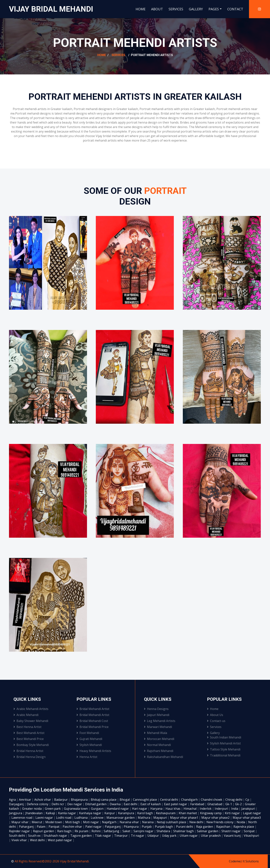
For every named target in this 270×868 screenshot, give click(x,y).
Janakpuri (249, 809)
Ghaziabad (215, 804)
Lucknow (97, 818)
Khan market (188, 813)
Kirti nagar (233, 813)
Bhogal (125, 800)
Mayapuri (160, 818)
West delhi (38, 840)
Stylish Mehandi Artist (224, 743)
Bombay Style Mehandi (31, 745)
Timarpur (121, 836)
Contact (235, 9)
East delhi (131, 804)
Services (176, 9)
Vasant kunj (233, 836)
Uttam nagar (189, 836)
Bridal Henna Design (30, 757)
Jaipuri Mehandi (157, 715)
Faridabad (198, 804)
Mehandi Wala (156, 733)
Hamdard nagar (118, 809)
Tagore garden (81, 836)
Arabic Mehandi (26, 715)
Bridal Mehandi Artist (93, 709)
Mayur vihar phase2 (216, 818)
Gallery (196, 9)
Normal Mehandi (157, 745)
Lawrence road (22, 818)
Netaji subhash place (172, 822)
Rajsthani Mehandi (159, 751)
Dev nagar (75, 804)
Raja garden (205, 827)
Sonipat (250, 831)
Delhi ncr (58, 804)
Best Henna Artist (27, 727)
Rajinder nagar (20, 831)
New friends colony (220, 822)
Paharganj (27, 827)
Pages (214, 9)
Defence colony (38, 804)
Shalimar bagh (184, 831)
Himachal (190, 809)
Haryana (157, 809)
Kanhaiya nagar (91, 813)
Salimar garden (208, 831)
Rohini (96, 831)
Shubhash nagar (56, 836)
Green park (53, 809)
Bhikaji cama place (104, 800)
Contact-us (216, 721)
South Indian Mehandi (224, 737)
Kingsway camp (211, 813)
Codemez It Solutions (244, 861)
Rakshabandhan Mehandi (163, 757)
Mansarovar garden (121, 818)
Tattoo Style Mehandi (224, 749)
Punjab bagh (164, 827)
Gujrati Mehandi (89, 739)
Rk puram (82, 831)
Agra (13, 800)
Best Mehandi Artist (29, 733)
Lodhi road (64, 818)
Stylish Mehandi (89, 745)
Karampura (126, 813)
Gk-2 (239, 804)
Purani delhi (185, 827)
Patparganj (113, 827)
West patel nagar (60, 840)
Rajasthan (224, 827)
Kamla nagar (67, 813)
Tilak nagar (103, 836)
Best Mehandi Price (29, 739)
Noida (241, 822)
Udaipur (153, 836)
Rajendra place (244, 827)
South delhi (17, 836)
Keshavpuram (166, 813)
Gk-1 (229, 804)
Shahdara (164, 831)
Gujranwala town (76, 809)
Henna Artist (87, 757)
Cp (248, 800)
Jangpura (16, 813)
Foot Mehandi (88, 733)
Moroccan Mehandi (159, 739)
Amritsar (25, 800)
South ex (35, 836)
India (235, 809)
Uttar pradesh (211, 836)
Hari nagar (140, 809)
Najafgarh (110, 822)
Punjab (147, 827)
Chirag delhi (234, 800)
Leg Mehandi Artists (160, 721)
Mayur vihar (20, 822)
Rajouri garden (44, 831)
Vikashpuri (251, 836)
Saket (127, 831)
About (157, 9)
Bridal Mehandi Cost (92, 721)
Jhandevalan (34, 813)
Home (141, 9)
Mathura (144, 818)
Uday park (170, 836)
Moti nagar (91, 822)
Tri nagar (138, 836)
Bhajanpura (80, 800)
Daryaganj (17, 804)
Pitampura (132, 827)
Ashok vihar (43, 800)
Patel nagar (94, 827)
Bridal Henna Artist (28, 751)
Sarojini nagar (144, 831)
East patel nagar (176, 804)
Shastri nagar (231, 831)
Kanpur (110, 813)
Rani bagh (65, 831)
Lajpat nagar (252, 813)
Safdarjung (112, 831)
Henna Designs (156, 709)
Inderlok (206, 809)
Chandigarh (190, 800)
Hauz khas (173, 809)
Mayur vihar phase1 (184, 818)
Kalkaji (51, 813)
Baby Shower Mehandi (31, 721)
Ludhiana (81, 818)
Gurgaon (98, 809)
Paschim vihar (73, 827)
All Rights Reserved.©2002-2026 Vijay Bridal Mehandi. (52, 861)
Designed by (220, 861)
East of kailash (151, 804)
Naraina (148, 822)
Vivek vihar (19, 840)
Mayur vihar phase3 (247, 818)
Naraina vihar (130, 822)
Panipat (54, 827)
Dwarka (115, 804)
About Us (215, 715)
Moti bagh (73, 822)
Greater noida (32, 809)
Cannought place (145, 800)
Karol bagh (145, 813)
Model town (54, 822)
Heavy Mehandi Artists (94, 751)
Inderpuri (222, 809)
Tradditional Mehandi (224, 755)
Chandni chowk (212, 800)
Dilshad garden (96, 804)
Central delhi (169, 800)
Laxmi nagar (45, 818)
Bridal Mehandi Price (93, 727)
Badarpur (61, 800)
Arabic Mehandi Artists (31, 709)
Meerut (37, 822)
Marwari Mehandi (158, 727)
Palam (41, 827)
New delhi (197, 822)
